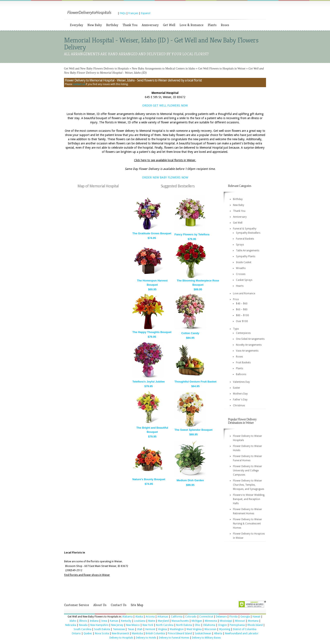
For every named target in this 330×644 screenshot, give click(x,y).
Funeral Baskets (245, 239)
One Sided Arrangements (250, 339)
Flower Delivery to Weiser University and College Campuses (247, 471)
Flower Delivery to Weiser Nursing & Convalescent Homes (247, 524)
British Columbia (155, 633)
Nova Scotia (102, 633)
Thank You (130, 25)
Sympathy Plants (246, 256)
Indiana (94, 621)
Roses (225, 25)
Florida (234, 617)
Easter (237, 388)
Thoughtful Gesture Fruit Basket (195, 382)
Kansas (114, 621)
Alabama (127, 617)
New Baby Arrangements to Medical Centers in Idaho (163, 69)
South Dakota (102, 629)
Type (236, 329)
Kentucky (126, 621)
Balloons (241, 374)
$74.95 (152, 238)
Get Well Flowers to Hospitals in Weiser (222, 69)
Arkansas (163, 617)
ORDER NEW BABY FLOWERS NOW (165, 177)
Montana (253, 621)
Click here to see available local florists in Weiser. (165, 160)
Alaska (139, 617)
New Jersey (117, 625)
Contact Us (119, 605)
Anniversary (150, 25)
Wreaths (241, 268)
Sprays (240, 245)
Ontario (76, 633)
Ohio (198, 625)
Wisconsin (210, 629)
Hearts (240, 286)
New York (148, 625)
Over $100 (242, 321)
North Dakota (184, 625)
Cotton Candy (190, 333)
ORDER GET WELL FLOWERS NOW (165, 105)
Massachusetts (180, 621)
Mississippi (226, 621)
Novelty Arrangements (249, 345)
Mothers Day (240, 394)
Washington (177, 629)
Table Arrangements (248, 251)
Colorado (191, 617)
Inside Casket (244, 262)
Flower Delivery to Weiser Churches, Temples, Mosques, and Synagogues (249, 485)
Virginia (162, 629)
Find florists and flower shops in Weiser (87, 575)
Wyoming (225, 629)
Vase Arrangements (247, 351)
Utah (140, 629)
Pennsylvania (237, 625)
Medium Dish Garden (190, 480)
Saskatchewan (203, 633)
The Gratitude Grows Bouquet (152, 233)
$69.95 (152, 289)
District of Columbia (245, 629)
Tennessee (119, 629)
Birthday (112, 25)
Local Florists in (75, 553)
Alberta (218, 633)
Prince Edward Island (180, 633)
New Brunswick (120, 633)
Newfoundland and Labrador (242, 633)
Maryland (163, 621)
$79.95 (192, 239)
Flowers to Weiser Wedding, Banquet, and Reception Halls (249, 499)
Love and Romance (244, 293)
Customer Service (77, 605)
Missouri (240, 621)
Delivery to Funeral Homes (174, 638)
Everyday (77, 25)
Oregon (222, 625)
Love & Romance (192, 25)
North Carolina (165, 625)
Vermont (150, 629)
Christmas (239, 405)
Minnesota (211, 621)
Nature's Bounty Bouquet (149, 479)
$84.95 (190, 338)
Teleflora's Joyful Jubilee (149, 382)
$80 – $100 (242, 315)
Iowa (104, 621)
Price (236, 299)
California (177, 617)
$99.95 (190, 485)
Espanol (146, 13)
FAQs (123, 13)
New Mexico (133, 625)
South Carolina (82, 629)
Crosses (241, 274)
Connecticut (206, 617)
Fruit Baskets (243, 363)
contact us (79, 84)
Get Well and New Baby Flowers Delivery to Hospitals (96, 69)
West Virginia (194, 629)
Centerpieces (243, 333)
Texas (131, 629)
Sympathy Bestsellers (248, 233)
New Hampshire (99, 625)
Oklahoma (209, 625)
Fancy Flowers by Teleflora (192, 234)
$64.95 (196, 386)
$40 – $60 (242, 304)
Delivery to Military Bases (206, 638)
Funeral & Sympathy (245, 229)
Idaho (73, 621)
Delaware (221, 617)
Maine (152, 621)
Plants (212, 25)
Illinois (83, 621)
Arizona (150, 617)
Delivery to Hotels (146, 638)
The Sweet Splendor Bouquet (194, 430)
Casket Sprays (244, 280)
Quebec (88, 633)
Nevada (83, 625)
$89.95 (198, 289)
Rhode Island (255, 625)
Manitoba (137, 633)
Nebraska (71, 625)
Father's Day (240, 400)
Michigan (197, 621)
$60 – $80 (242, 309)
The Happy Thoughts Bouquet (152, 332)
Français (133, 13)
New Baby (95, 25)
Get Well (169, 25)
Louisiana (140, 621)
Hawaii (256, 617)
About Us (100, 605)
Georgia (245, 617)
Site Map (137, 605)
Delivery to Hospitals (121, 638)
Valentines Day (241, 382)
